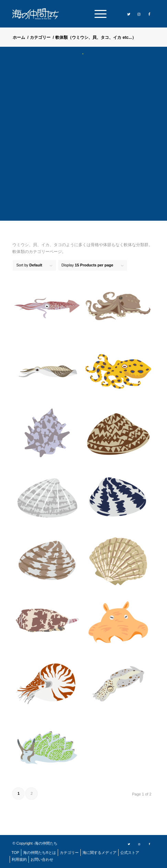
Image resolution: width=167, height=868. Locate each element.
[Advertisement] (83, 142)
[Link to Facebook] (149, 14)
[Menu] (97, 14)
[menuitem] (97, 14)
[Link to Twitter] (129, 14)
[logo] (38, 14)
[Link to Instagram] (139, 14)
